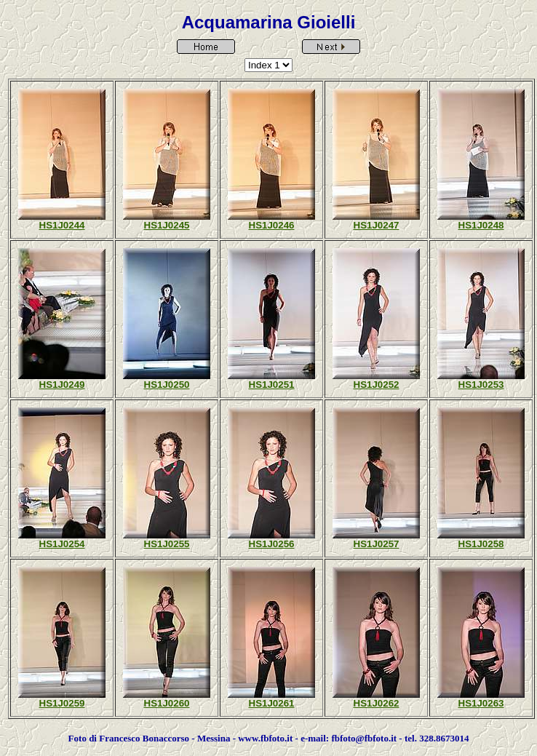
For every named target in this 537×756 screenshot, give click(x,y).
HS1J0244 (62, 225)
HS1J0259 (62, 703)
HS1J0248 (481, 225)
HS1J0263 (481, 703)
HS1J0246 (272, 225)
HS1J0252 (377, 385)
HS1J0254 (62, 544)
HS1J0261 (272, 703)
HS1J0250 (167, 385)
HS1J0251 (272, 385)
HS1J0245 (167, 225)
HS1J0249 (62, 385)
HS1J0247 (377, 225)
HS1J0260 (167, 703)
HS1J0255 (167, 544)
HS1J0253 (481, 385)
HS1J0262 (377, 703)
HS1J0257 (377, 544)
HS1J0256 (272, 544)
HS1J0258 (481, 544)
